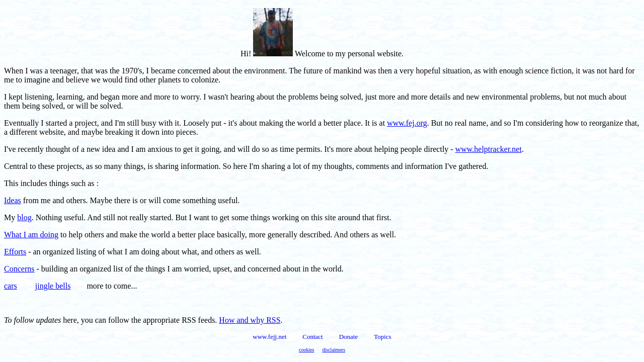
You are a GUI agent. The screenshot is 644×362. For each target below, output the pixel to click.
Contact (312, 337)
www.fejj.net (269, 337)
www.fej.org (407, 123)
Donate (349, 337)
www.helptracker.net (489, 149)
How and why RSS (250, 320)
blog (24, 217)
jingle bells (53, 286)
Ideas (13, 200)
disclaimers (334, 350)
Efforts (15, 252)
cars (11, 286)
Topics (382, 337)
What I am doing (31, 235)
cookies (307, 350)
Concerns (19, 269)
